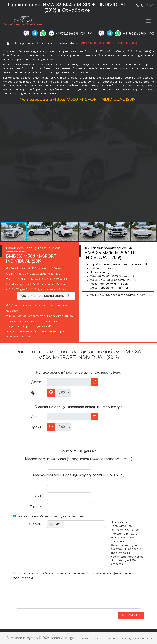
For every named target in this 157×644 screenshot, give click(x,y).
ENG (150, 6)
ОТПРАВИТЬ (131, 615)
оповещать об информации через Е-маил (51, 516)
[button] (153, 163)
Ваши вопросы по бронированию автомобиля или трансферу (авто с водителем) (75, 576)
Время (36, 393)
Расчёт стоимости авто (45, 296)
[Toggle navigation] (148, 21)
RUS (139, 6)
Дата (36, 382)
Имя (38, 496)
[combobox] (56, 524)
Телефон (34, 524)
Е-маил (35, 507)
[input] (69, 382)
